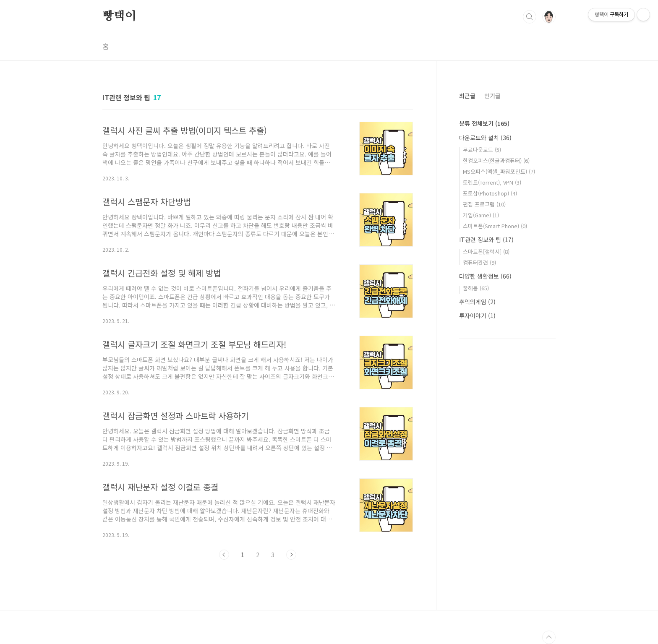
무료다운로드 (482, 150)
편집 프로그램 (484, 204)
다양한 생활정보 (485, 276)
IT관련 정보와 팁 (486, 240)
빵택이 (119, 16)
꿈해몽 (476, 288)
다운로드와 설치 (485, 138)
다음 (291, 555)
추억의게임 (477, 302)
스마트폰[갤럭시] (486, 252)
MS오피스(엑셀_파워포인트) (499, 171)
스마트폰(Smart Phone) (495, 226)
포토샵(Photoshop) (490, 193)
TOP (549, 637)
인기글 (492, 96)
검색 (530, 17)
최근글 (467, 96)
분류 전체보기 (484, 123)
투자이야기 (477, 315)
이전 (224, 555)
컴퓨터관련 (479, 262)
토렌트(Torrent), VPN (492, 182)
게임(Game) (481, 215)
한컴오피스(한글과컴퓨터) (496, 160)
